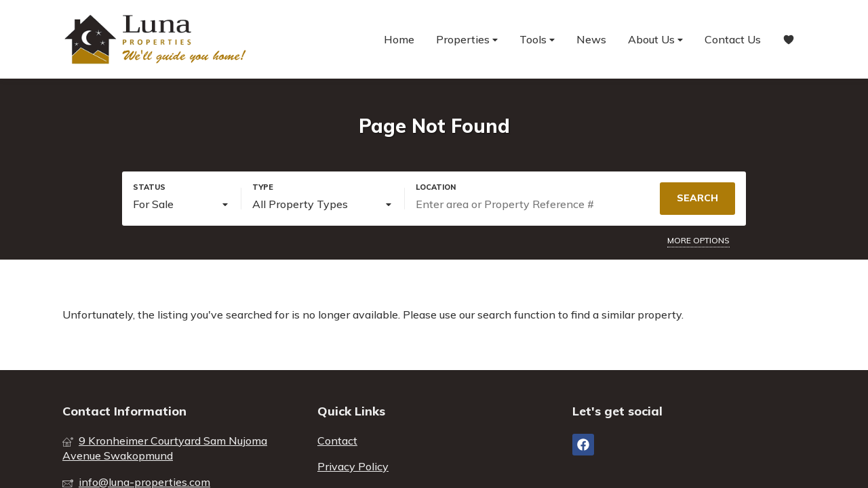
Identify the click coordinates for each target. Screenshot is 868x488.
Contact (337, 441)
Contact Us (733, 39)
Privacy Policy (353, 466)
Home (399, 39)
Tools (537, 40)
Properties (467, 40)
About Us (655, 40)
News (591, 39)
